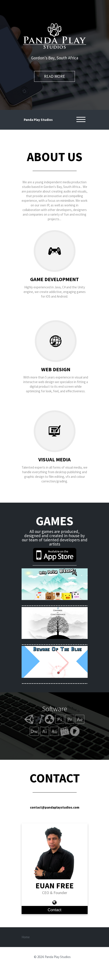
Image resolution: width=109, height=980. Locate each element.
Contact (54, 910)
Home (26, 937)
